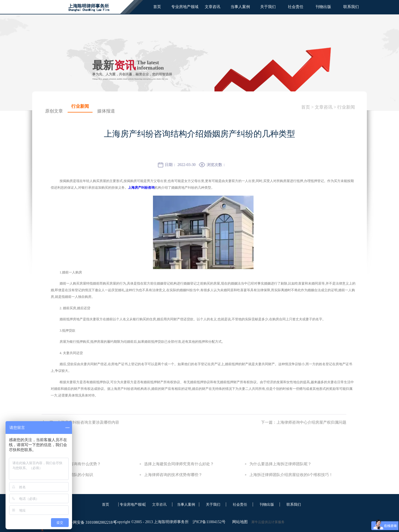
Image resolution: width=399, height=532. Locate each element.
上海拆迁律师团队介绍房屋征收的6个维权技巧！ (291, 475)
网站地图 (239, 522)
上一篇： (80, 422)
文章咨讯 (324, 107)
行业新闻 (346, 107)
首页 (157, 7)
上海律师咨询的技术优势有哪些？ (173, 475)
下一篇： (304, 422)
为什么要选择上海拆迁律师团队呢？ (280, 464)
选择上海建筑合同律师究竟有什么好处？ (179, 464)
